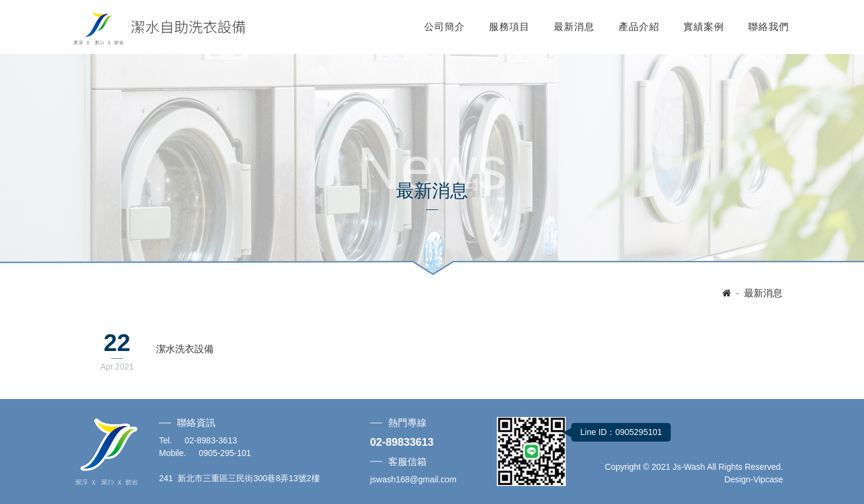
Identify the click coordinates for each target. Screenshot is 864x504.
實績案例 (704, 27)
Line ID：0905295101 (621, 432)
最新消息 (574, 27)
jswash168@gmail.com (413, 479)
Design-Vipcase (754, 479)
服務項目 (509, 27)
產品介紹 (639, 27)
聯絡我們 (769, 27)
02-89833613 (402, 442)
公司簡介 (445, 27)
